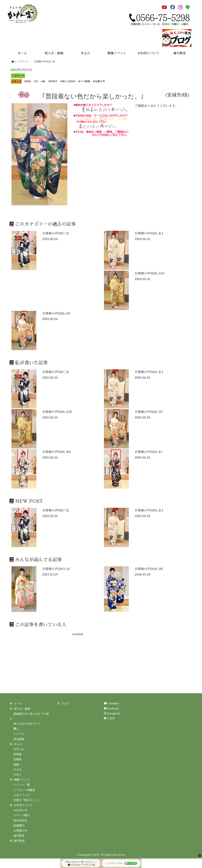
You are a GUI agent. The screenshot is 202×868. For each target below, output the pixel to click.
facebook (112, 708)
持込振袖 (19, 739)
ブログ (65, 704)
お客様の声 (20, 831)
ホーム (18, 704)
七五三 (18, 775)
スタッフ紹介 (22, 815)
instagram (112, 713)
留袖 (16, 765)
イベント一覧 (22, 785)
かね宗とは (20, 810)
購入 (16, 729)
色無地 (18, 759)
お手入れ (19, 749)
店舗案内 (19, 826)
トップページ (20, 62)
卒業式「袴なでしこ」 (27, 800)
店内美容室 (20, 821)
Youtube (111, 703)
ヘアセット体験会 (24, 790)
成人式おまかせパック (27, 724)
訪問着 (18, 754)
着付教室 (19, 836)
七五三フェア (22, 795)
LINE (111, 718)
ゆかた (18, 770)
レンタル (19, 734)
